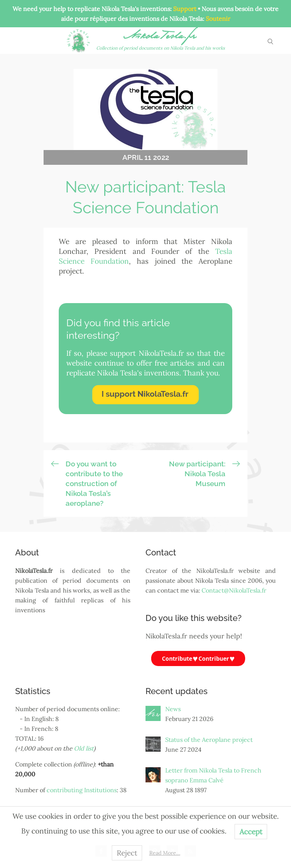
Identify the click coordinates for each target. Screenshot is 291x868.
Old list (84, 748)
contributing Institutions (82, 790)
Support (185, 9)
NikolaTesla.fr (161, 37)
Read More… (165, 853)
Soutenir (218, 19)
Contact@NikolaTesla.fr (234, 590)
